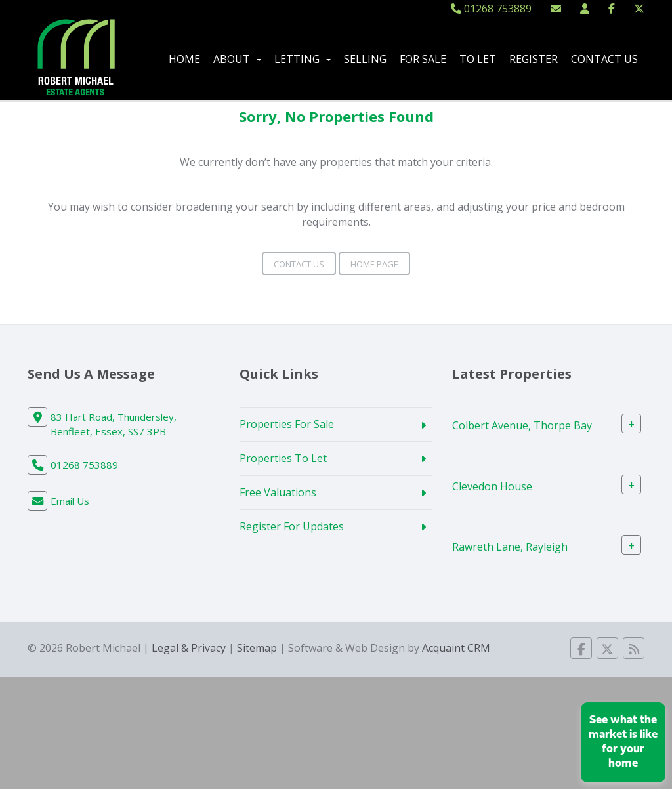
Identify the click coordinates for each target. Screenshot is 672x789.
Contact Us (604, 59)
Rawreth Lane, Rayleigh (510, 547)
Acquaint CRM (456, 648)
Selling (365, 59)
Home (184, 59)
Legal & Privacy (189, 648)
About (237, 59)
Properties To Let (283, 458)
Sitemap (257, 648)
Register (534, 59)
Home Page (374, 264)
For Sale (423, 59)
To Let (478, 59)
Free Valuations (278, 492)
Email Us (70, 501)
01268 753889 (491, 9)
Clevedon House (492, 486)
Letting (303, 59)
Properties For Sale (287, 424)
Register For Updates (292, 526)
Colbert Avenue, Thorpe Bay (522, 425)
